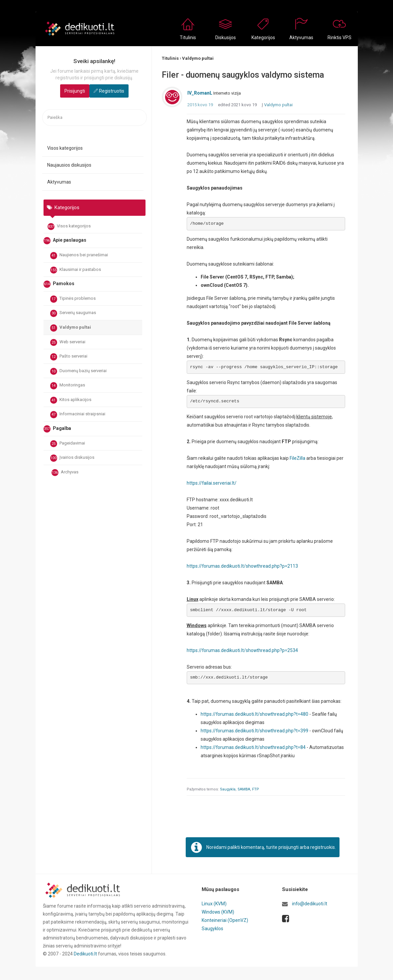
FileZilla (297, 458)
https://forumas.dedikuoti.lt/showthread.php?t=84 (253, 748)
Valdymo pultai (71, 328)
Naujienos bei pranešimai (79, 256)
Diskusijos (226, 38)
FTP (256, 790)
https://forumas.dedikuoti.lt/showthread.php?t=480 (255, 715)
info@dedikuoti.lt (310, 904)
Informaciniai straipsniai (78, 415)
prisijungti (289, 848)
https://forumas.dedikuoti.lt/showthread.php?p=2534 (243, 651)
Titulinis (188, 38)
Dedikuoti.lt (85, 954)
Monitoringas (68, 386)
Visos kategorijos (65, 148)
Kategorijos (263, 38)
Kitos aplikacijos (71, 400)
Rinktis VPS (340, 38)
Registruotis (112, 91)
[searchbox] (95, 118)
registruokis (323, 848)
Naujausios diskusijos (69, 165)
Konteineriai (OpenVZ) (225, 920)
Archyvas (65, 473)
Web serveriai (68, 343)
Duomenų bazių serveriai (78, 371)
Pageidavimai (68, 444)
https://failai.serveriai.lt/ (212, 483)
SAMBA (244, 790)
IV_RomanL (200, 94)
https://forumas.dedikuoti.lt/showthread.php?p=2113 (243, 566)
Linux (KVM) (214, 904)
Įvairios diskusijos (72, 458)
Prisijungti (75, 91)
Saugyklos (212, 928)
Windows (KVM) (218, 912)
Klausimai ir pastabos (76, 270)
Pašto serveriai (69, 357)
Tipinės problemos (73, 299)
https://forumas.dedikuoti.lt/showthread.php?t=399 (255, 731)
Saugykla (228, 790)
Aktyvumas (301, 38)
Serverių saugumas (73, 313)
